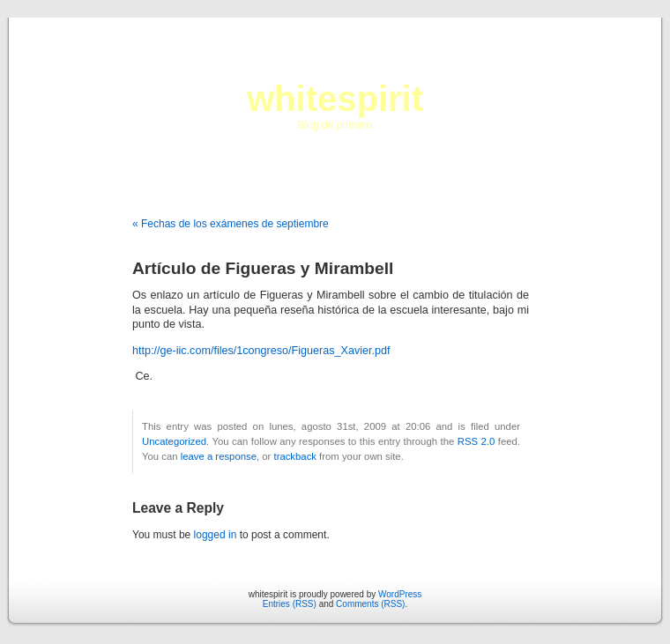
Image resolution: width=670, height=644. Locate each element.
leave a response (219, 456)
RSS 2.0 (476, 441)
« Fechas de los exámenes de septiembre (231, 224)
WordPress (400, 594)
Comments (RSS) (370, 604)
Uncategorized (174, 441)
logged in (216, 535)
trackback (294, 456)
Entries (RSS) (290, 604)
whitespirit (335, 99)
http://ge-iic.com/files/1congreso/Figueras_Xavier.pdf (261, 351)
